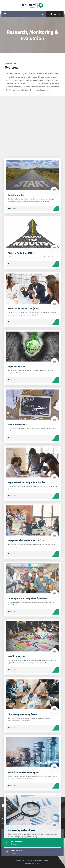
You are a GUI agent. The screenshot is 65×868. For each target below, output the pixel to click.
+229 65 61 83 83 (17, 842)
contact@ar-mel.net (19, 833)
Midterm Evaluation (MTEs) (21, 706)
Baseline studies (16, 648)
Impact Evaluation (17, 819)
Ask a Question (55, 14)
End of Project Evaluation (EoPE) (24, 761)
